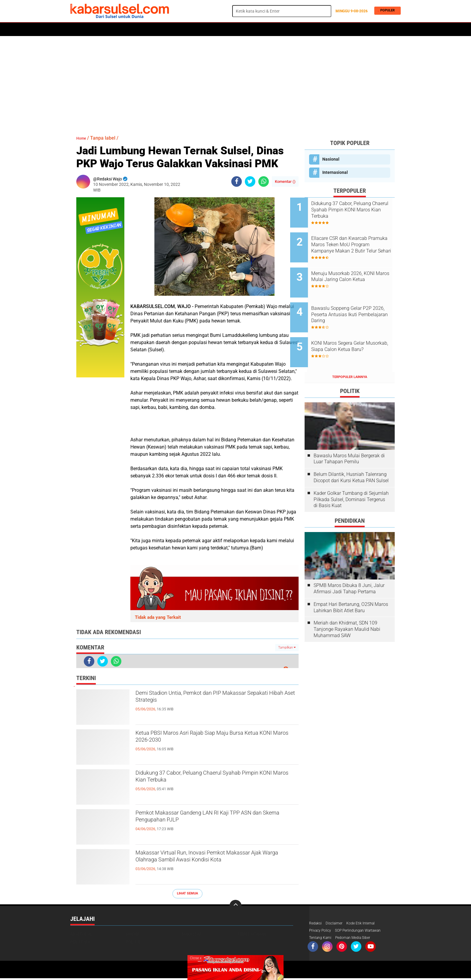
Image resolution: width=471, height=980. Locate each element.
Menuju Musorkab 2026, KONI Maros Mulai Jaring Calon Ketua (357, 270)
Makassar (192, 934)
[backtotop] (235, 906)
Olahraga (190, 29)
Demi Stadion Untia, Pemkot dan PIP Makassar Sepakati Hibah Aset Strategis (215, 699)
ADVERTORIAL (266, 29)
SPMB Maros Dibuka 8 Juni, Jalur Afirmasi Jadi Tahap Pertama (349, 566)
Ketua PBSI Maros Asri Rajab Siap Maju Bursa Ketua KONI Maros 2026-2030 (213, 739)
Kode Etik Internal (367, 924)
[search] (282, 11)
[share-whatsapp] (264, 181)
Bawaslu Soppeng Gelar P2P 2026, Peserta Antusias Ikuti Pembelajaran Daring (356, 301)
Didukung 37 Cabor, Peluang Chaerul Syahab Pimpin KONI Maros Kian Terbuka (210, 779)
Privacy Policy (322, 931)
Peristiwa (163, 29)
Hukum (140, 29)
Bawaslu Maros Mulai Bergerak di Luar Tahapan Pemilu (349, 436)
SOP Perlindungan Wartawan (366, 931)
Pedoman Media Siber (359, 939)
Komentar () (285, 181)
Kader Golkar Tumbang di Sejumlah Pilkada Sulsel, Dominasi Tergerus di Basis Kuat (351, 477)
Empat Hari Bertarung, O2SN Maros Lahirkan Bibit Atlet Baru (351, 585)
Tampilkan (287, 647)
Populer (386, 11)
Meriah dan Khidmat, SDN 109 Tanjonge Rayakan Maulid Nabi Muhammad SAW (347, 606)
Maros (240, 29)
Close (196, 958)
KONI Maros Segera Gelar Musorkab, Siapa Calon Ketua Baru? (357, 331)
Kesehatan (217, 29)
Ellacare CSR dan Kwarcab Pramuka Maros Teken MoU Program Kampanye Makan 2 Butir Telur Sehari (357, 240)
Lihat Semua (187, 893)
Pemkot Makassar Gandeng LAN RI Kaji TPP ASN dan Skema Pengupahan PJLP (210, 819)
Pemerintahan (252, 934)
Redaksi (316, 924)
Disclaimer (337, 924)
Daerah (119, 29)
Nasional (331, 159)
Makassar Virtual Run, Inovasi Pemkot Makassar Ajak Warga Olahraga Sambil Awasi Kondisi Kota (213, 864)
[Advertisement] (235, 83)
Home (79, 29)
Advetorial (81, 934)
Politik (98, 29)
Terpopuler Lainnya (350, 354)
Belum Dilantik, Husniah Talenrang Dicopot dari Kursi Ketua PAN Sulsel (351, 455)
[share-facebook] (237, 181)
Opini (290, 29)
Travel (309, 29)
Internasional (335, 172)
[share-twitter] (250, 181)
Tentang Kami (322, 939)
